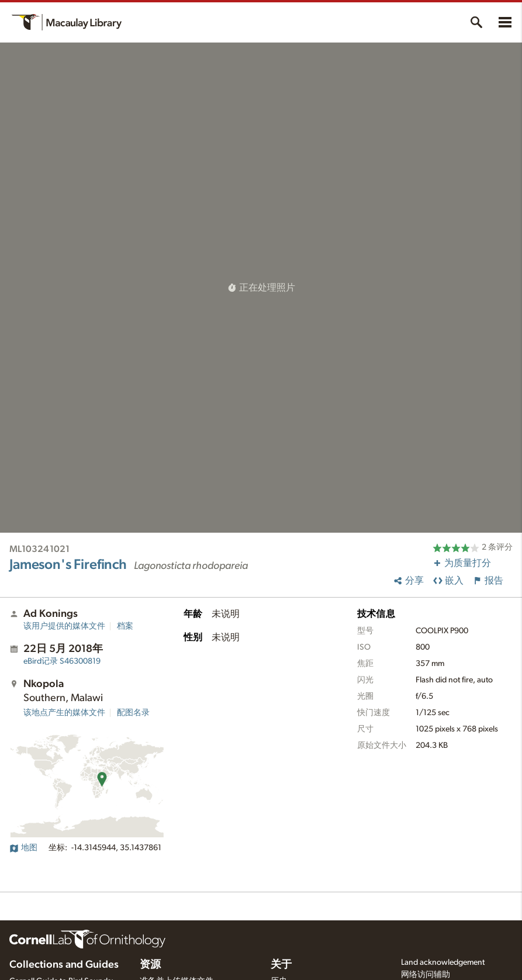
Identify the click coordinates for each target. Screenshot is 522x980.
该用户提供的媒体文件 (64, 626)
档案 (125, 626)
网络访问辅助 (426, 975)
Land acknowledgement (443, 962)
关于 (281, 965)
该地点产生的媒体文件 (64, 713)
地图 (23, 848)
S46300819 (62, 661)
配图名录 (133, 713)
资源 (150, 965)
